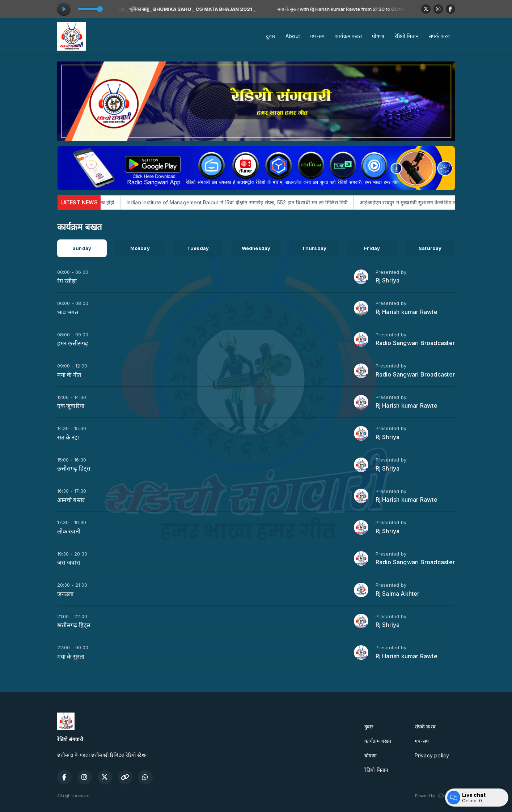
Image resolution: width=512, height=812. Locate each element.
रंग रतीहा (67, 281)
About (293, 36)
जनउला (65, 594)
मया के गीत (69, 375)
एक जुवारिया (71, 406)
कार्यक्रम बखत (348, 36)
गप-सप (317, 36)
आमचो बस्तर (71, 500)
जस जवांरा (69, 562)
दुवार (271, 36)
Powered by (435, 796)
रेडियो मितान (407, 36)
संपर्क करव (439, 36)
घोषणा (378, 36)
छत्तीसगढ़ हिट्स (74, 468)
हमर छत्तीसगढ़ (73, 343)
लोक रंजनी (69, 531)
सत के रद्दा (68, 437)
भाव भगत (68, 312)
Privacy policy (432, 755)
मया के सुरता (71, 656)
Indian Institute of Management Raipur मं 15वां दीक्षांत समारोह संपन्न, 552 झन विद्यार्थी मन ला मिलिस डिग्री (251, 202)
